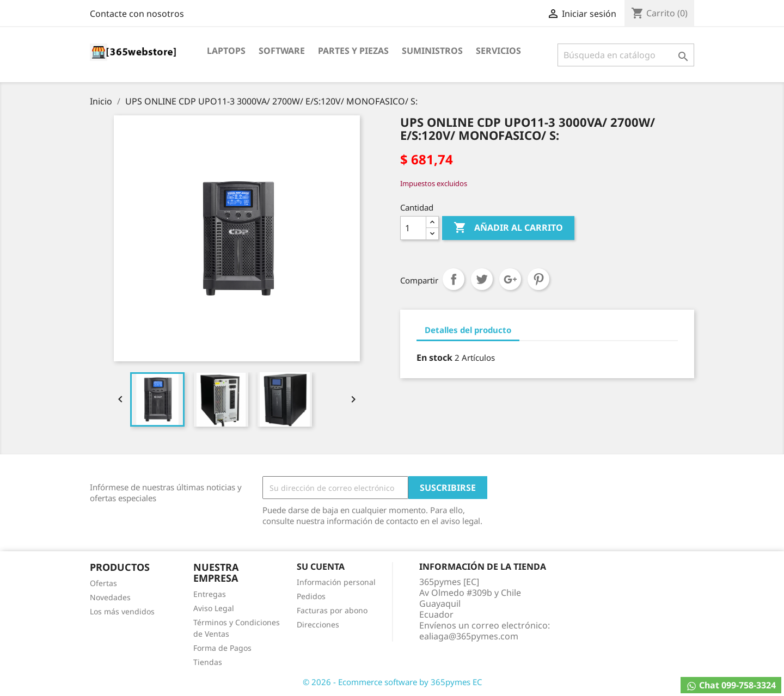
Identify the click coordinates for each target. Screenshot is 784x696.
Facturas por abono (332, 610)
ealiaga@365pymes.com (469, 636)
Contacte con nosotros (137, 14)
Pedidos (311, 596)
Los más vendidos (122, 611)
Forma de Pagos (222, 648)
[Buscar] (626, 55)
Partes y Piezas (353, 51)
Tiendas (208, 662)
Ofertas (103, 583)
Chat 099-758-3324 (731, 685)
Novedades (110, 597)
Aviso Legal (214, 608)
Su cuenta (321, 566)
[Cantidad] (413, 228)
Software (282, 51)
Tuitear (482, 279)
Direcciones (318, 624)
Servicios (498, 51)
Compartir (454, 279)
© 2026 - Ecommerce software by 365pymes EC (392, 682)
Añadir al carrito (508, 228)
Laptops (226, 51)
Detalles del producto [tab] (468, 330)
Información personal (336, 582)
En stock (434, 358)
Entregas (210, 594)
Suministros (432, 51)
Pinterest (538, 279)
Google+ (510, 279)
